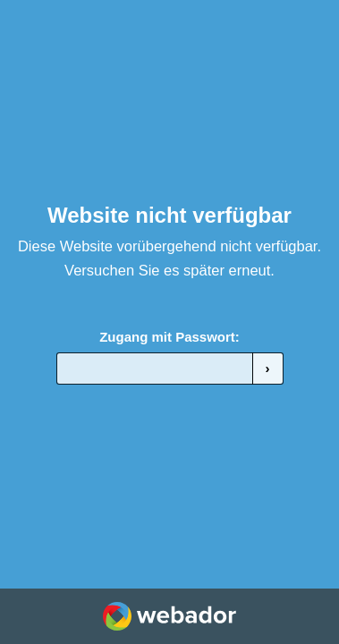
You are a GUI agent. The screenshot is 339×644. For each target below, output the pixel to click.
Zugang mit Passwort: (169, 337)
